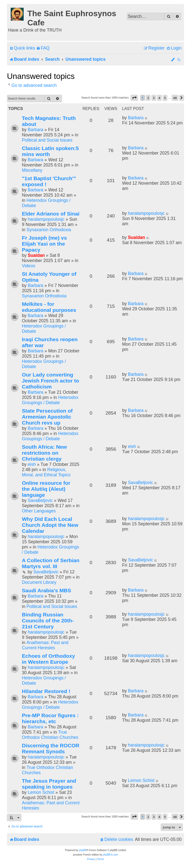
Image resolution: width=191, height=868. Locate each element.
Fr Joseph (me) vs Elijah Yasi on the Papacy (44, 244)
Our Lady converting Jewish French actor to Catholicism (50, 381)
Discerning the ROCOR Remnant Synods (51, 748)
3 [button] (154, 98)
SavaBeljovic (40, 500)
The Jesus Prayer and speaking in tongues (49, 784)
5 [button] (165, 98)
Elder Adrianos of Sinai (51, 214)
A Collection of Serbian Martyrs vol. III (51, 563)
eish (32, 464)
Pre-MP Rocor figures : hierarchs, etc (50, 718)
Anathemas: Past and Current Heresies (45, 645)
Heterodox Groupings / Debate (50, 400)
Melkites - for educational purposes (49, 307)
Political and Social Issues (47, 140)
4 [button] (159, 98)
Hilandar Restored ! (46, 691)
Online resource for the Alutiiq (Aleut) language (46, 489)
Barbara (35, 130)
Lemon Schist (41, 792)
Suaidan (36, 255)
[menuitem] (43, 48)
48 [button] (175, 98)
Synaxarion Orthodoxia (49, 230)
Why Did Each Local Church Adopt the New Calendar (50, 525)
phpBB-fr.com (111, 855)
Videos (28, 266)
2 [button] (148, 98)
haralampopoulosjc (46, 219)
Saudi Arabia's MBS (47, 590)
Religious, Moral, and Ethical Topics (46, 472)
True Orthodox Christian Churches (50, 735)
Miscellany (32, 170)
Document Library (39, 582)
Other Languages (39, 511)
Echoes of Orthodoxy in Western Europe (48, 659)
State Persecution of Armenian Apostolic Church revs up (47, 417)
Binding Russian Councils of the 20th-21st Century (48, 621)
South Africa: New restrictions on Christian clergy (44, 453)
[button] (134, 98)
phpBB (83, 850)
